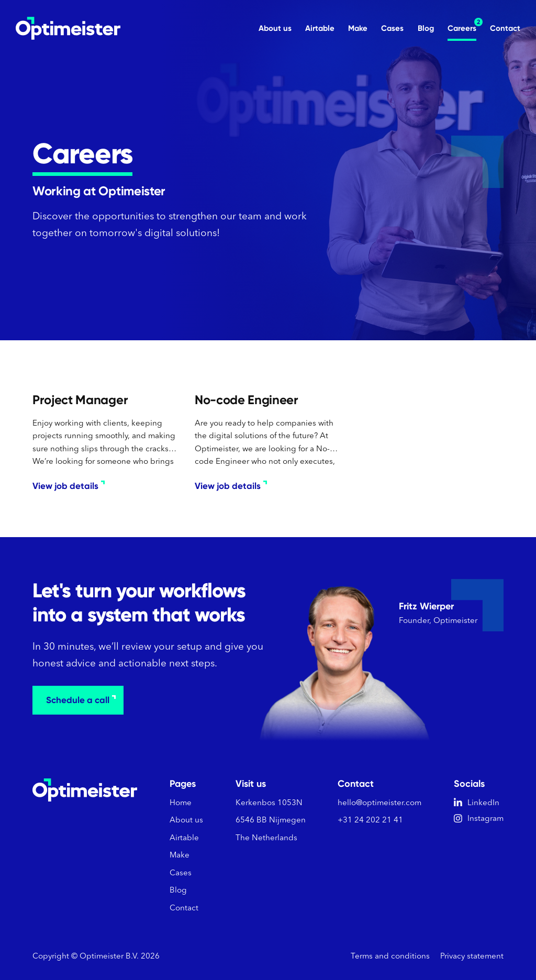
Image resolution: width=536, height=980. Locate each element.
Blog (426, 28)
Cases (392, 28)
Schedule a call (81, 700)
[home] (68, 28)
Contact (505, 28)
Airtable (320, 28)
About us (275, 28)
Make (358, 28)
